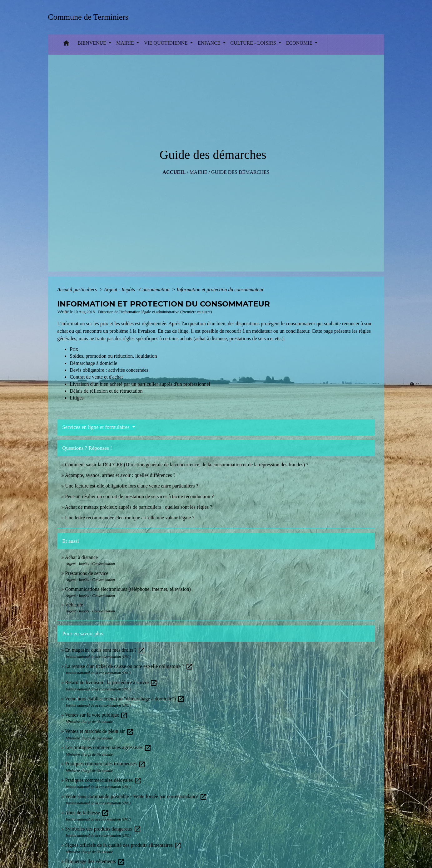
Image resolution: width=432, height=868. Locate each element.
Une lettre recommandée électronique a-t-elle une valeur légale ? (130, 518)
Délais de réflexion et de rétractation (106, 391)
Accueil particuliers (78, 289)
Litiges (77, 398)
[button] (66, 44)
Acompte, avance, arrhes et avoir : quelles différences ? (120, 475)
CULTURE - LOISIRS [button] (254, 43)
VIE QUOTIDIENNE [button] (166, 43)
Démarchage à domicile (93, 363)
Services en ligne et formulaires (97, 427)
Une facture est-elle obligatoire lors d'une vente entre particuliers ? (132, 486)
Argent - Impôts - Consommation (137, 289)
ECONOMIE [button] (300, 43)
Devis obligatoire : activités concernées (109, 370)
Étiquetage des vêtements (95, 861)
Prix (74, 349)
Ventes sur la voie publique (96, 715)
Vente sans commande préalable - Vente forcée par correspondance (136, 796)
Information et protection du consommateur (220, 289)
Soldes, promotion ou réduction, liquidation (113, 356)
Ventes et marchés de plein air (99, 731)
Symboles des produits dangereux (103, 829)
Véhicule (74, 605)
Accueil (174, 172)
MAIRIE (199, 172)
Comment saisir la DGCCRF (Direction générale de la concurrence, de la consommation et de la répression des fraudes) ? (187, 465)
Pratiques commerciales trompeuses (105, 764)
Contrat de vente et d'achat (96, 377)
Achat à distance (81, 557)
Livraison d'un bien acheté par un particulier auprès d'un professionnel (140, 384)
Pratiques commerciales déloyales (103, 780)
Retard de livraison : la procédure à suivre (111, 682)
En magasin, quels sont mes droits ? (105, 650)
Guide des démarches (240, 172)
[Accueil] (90, 17)
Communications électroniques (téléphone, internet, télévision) (128, 589)
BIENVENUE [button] (92, 43)
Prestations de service (87, 573)
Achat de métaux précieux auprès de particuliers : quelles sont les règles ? (138, 507)
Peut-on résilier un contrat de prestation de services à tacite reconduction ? (139, 496)
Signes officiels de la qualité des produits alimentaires (123, 845)
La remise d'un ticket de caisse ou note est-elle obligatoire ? (129, 666)
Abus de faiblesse (87, 813)
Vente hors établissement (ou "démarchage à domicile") (125, 699)
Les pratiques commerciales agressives (108, 747)
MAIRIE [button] (126, 43)
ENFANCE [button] (210, 43)
